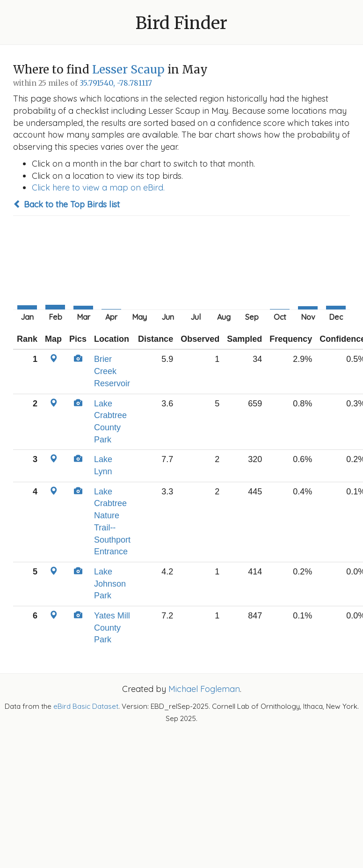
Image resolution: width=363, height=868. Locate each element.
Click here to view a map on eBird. (98, 188)
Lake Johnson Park (110, 584)
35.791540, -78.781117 (116, 83)
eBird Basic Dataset (86, 706)
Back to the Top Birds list (66, 204)
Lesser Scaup (128, 70)
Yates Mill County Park (112, 628)
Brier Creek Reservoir (112, 371)
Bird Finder (181, 23)
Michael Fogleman (204, 689)
